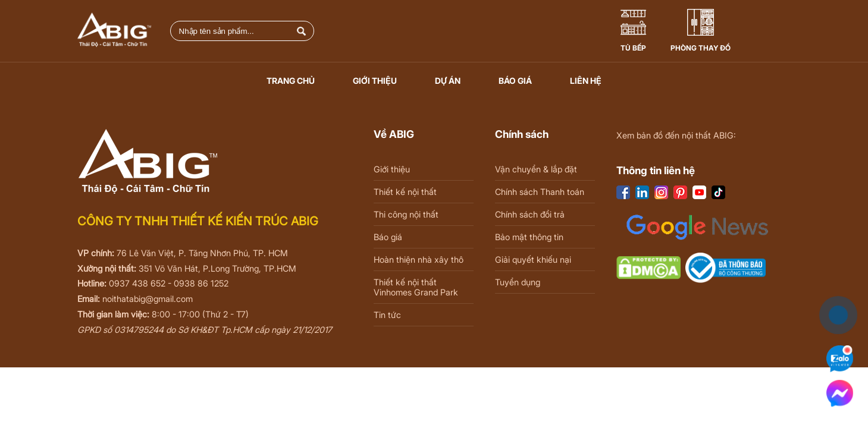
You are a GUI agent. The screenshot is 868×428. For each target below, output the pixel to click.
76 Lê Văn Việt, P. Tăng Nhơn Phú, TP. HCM (202, 253)
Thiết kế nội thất (405, 192)
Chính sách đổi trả (530, 214)
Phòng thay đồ (701, 48)
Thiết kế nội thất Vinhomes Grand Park (416, 287)
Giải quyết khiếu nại (533, 259)
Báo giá (515, 81)
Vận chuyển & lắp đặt (536, 169)
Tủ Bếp (633, 48)
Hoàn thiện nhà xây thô (419, 259)
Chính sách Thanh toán (540, 192)
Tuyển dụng (518, 282)
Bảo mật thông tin (529, 237)
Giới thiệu (375, 81)
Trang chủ (291, 81)
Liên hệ (586, 81)
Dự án (448, 81)
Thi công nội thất (406, 214)
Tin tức (387, 315)
